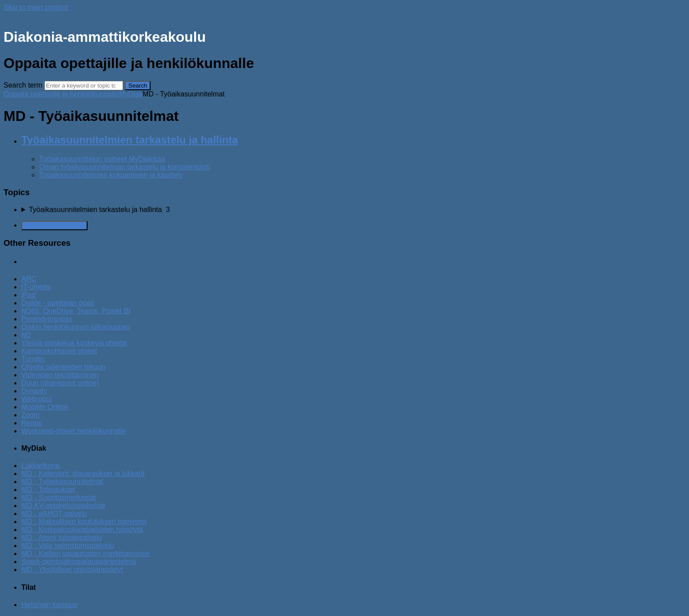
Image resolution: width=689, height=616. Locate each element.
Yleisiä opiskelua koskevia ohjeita (74, 343)
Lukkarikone (40, 466)
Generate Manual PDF (54, 226)
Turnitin (33, 359)
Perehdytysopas (47, 319)
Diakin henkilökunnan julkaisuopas (76, 327)
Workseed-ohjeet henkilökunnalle (74, 431)
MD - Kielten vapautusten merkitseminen (85, 554)
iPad (28, 295)
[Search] (84, 86)
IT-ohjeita (36, 287)
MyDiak (131, 94)
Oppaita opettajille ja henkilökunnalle (61, 94)
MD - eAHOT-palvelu (54, 514)
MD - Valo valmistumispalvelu (68, 546)
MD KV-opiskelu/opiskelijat (63, 506)
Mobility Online (45, 407)
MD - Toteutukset (48, 490)
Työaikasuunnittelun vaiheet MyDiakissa (102, 159)
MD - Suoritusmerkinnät (59, 498)
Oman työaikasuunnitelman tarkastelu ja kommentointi (124, 167)
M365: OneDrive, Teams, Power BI (76, 311)
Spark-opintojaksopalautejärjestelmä (79, 562)
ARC (29, 279)
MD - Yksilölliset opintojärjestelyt (72, 570)
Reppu (32, 423)
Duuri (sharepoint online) (60, 383)
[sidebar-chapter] (353, 210)
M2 (26, 335)
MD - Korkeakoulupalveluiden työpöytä (82, 530)
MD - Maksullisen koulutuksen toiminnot (84, 522)
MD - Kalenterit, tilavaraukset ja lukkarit (83, 474)
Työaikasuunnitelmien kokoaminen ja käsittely (111, 175)
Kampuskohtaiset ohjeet (59, 351)
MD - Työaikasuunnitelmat (62, 482)
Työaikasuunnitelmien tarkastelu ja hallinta (130, 140)
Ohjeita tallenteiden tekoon (63, 367)
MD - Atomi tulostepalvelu (62, 538)
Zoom (30, 415)
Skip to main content (36, 7)
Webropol (36, 399)
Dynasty (34, 391)
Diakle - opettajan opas (58, 303)
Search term (23, 85)
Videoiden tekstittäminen (60, 375)
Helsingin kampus (49, 605)
